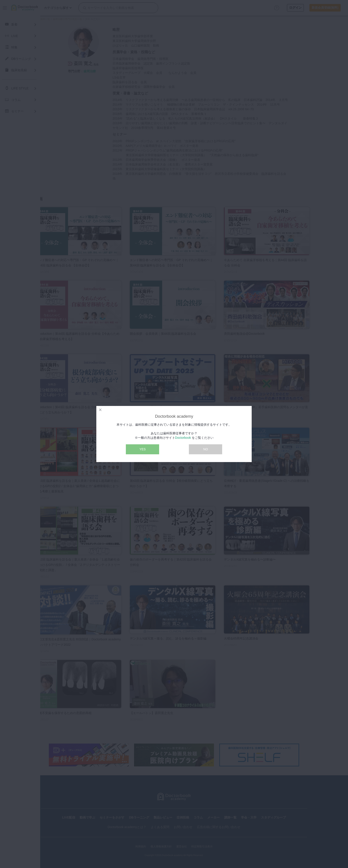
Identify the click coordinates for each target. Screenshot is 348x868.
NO (206, 449)
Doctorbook (183, 438)
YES (142, 449)
